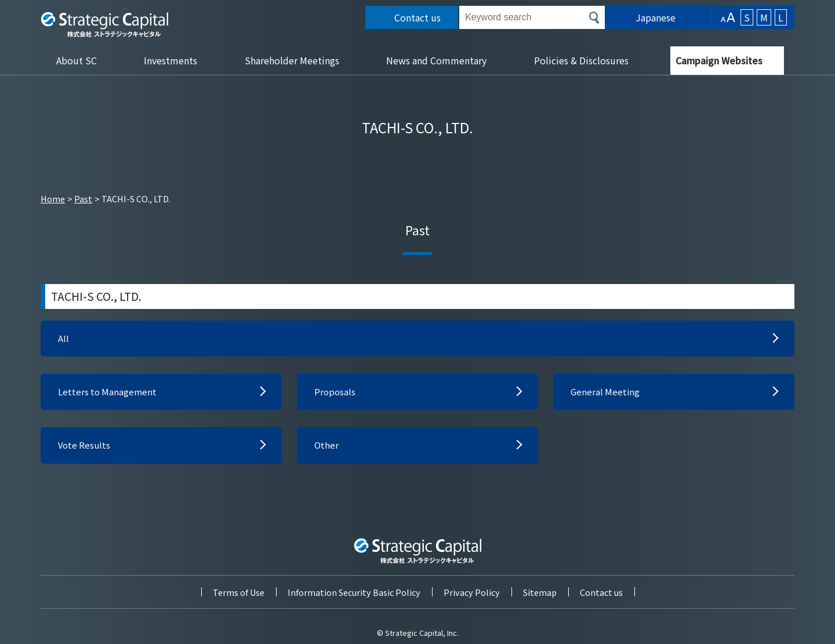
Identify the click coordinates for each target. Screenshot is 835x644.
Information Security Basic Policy (354, 590)
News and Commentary (436, 60)
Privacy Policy (472, 590)
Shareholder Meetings (292, 60)
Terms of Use (239, 590)
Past (83, 199)
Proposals (335, 394)
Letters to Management (109, 394)
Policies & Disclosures (581, 60)
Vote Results (85, 448)
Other (327, 448)
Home (53, 199)
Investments (170, 60)
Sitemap (540, 590)
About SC (77, 60)
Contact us (601, 590)
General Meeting (606, 394)
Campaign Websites (719, 60)
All (63, 339)
